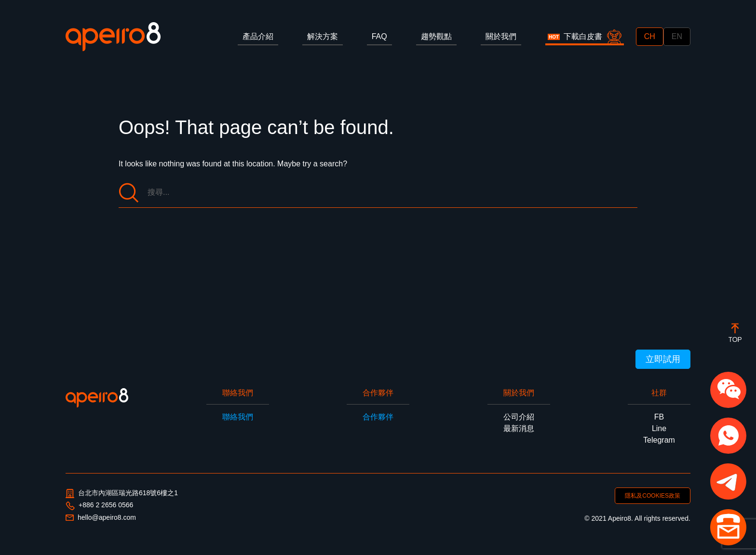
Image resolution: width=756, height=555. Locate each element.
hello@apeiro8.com (101, 517)
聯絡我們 (238, 417)
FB (659, 417)
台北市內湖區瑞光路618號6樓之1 (122, 494)
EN (677, 36)
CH (650, 36)
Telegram (659, 440)
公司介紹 (519, 417)
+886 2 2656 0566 (99, 505)
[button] (728, 390)
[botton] (735, 332)
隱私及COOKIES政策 (653, 496)
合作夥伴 (378, 417)
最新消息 (519, 428)
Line (659, 428)
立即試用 (663, 359)
